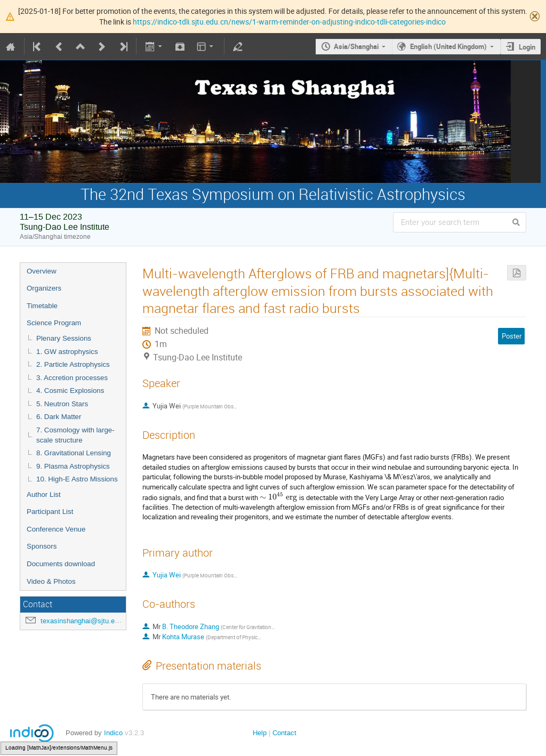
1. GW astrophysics (67, 352)
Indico (113, 733)
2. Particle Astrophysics (73, 364)
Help (260, 733)
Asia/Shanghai (356, 46)
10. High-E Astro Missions (77, 479)
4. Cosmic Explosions (70, 391)
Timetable (42, 306)
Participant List (50, 512)
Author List (44, 494)
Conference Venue (56, 529)
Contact (284, 733)
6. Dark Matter (59, 417)
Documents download (61, 564)
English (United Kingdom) (448, 46)
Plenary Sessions (64, 338)
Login (527, 47)
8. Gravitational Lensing (74, 453)
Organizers (44, 288)
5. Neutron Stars (62, 404)
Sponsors (42, 546)
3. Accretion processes (72, 378)
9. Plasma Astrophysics (73, 466)
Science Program (54, 323)
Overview (42, 271)
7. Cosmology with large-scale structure (75, 435)
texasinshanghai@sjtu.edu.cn (86, 621)
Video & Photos (51, 581)
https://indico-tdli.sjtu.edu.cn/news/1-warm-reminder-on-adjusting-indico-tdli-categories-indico (289, 22)
